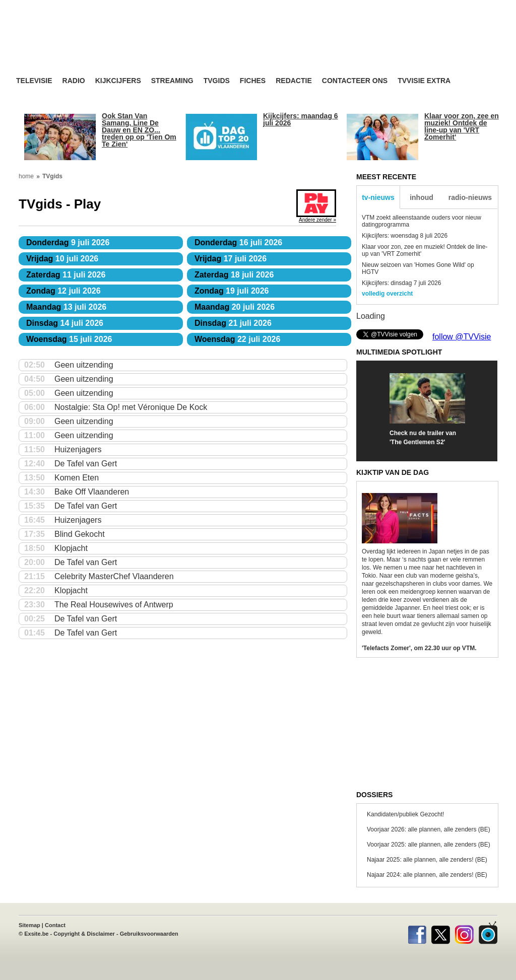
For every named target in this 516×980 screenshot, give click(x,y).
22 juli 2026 (237, 339)
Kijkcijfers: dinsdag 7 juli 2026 (401, 283)
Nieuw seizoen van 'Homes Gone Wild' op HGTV (418, 268)
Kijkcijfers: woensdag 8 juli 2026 (405, 236)
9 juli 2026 (68, 242)
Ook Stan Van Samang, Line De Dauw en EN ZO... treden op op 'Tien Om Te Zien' (139, 130)
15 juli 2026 (69, 339)
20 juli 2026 (235, 307)
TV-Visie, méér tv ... (96, 46)
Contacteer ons (355, 81)
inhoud (422, 197)
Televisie (34, 81)
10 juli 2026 (62, 259)
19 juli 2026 (232, 291)
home (26, 176)
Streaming (172, 81)
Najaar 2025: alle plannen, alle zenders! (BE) (427, 860)
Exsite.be (36, 934)
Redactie (294, 81)
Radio (74, 81)
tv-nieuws (378, 197)
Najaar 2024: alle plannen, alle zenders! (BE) (427, 875)
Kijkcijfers (118, 81)
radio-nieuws (470, 197)
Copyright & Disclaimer (84, 934)
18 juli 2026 (234, 275)
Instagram (464, 933)
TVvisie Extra (424, 81)
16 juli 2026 (238, 242)
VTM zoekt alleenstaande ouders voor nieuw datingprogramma (422, 221)
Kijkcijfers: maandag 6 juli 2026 (301, 119)
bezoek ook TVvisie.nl (466, 7)
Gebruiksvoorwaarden (149, 934)
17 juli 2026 (231, 259)
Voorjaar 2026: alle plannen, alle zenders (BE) (429, 829)
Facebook (417, 933)
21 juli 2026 (233, 323)
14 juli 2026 (65, 323)
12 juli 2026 (63, 291)
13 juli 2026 (66, 307)
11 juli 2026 (66, 275)
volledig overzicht (387, 294)
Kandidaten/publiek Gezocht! (405, 814)
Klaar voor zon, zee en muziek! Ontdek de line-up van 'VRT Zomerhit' (462, 126)
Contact (55, 925)
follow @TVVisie (462, 337)
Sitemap (29, 925)
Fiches (253, 81)
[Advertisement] (354, 48)
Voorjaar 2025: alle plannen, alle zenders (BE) (429, 845)
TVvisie (488, 933)
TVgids (217, 81)
